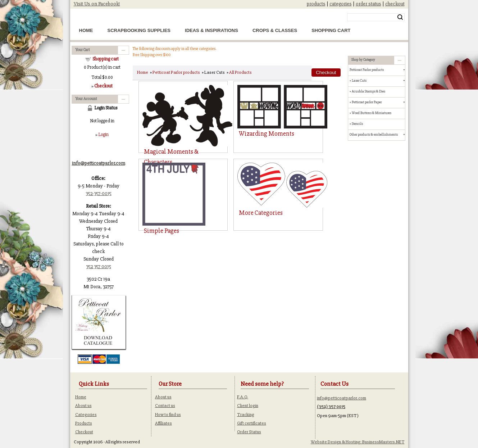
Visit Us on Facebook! (97, 4)
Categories (86, 415)
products (316, 4)
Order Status (249, 432)
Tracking (246, 415)
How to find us (168, 415)
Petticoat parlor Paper (367, 102)
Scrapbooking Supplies (139, 30)
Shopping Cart (331, 30)
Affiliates (163, 423)
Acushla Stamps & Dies (368, 91)
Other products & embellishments (374, 135)
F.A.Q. (243, 397)
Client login (248, 406)
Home (86, 30)
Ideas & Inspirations (211, 30)
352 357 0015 (99, 266)
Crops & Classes (275, 30)
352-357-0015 (99, 193)
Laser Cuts (359, 81)
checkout (395, 4)
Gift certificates (252, 423)
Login (103, 135)
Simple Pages (161, 231)
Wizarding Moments (267, 134)
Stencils (357, 124)
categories (341, 4)
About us (83, 406)
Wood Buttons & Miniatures (372, 113)
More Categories (261, 213)
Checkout (84, 432)
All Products (240, 72)
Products (84, 423)
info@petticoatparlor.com (342, 398)
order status (368, 4)
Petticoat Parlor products (176, 72)
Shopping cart (106, 59)
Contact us (165, 406)
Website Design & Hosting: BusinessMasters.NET (358, 442)
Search (400, 17)
